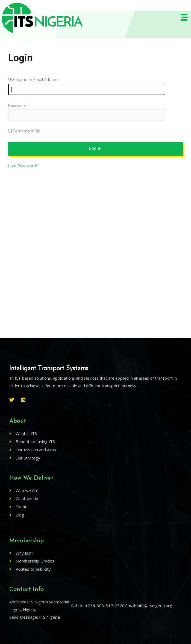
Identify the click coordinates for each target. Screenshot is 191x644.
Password (17, 105)
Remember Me (24, 131)
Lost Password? (23, 166)
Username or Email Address (34, 80)
